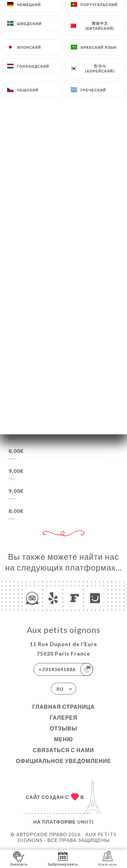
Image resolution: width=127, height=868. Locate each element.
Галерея (64, 717)
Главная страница (63, 707)
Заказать (19, 858)
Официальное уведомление (63, 761)
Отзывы (63, 728)
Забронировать (63, 858)
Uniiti (86, 822)
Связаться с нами (63, 750)
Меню (63, 739)
